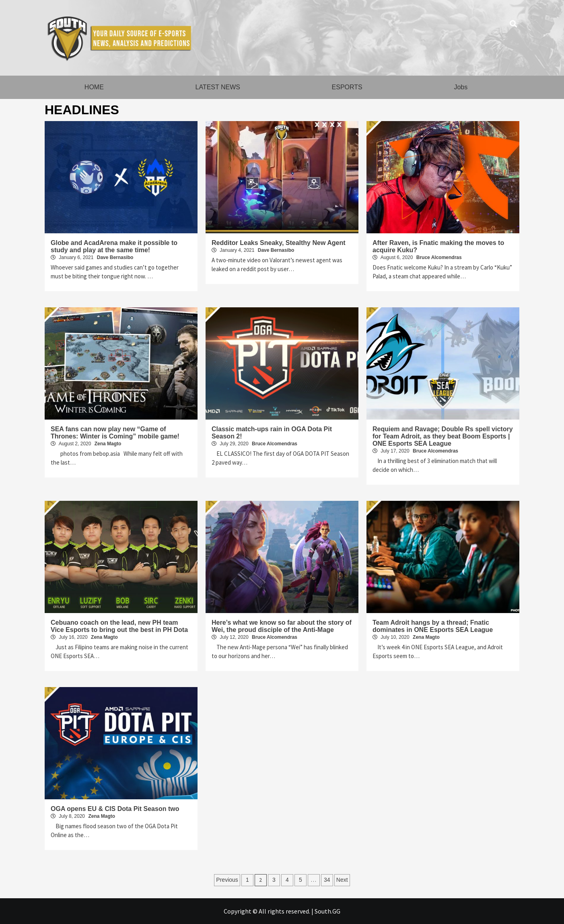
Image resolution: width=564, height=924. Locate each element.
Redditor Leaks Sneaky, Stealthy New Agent (279, 243)
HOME (94, 87)
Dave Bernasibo (115, 257)
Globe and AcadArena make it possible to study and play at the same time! (114, 246)
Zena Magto (108, 444)
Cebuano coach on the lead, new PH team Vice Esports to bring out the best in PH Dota (119, 626)
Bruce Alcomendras (439, 257)
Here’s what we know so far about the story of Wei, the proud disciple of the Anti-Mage (282, 626)
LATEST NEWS (217, 87)
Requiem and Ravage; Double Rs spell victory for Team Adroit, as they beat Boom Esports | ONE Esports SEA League (443, 436)
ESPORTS (347, 87)
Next (342, 880)
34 (327, 880)
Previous (227, 880)
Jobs (461, 87)
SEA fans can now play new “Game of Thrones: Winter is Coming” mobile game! (115, 433)
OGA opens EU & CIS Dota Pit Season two (115, 809)
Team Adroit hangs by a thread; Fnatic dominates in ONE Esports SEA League (433, 626)
